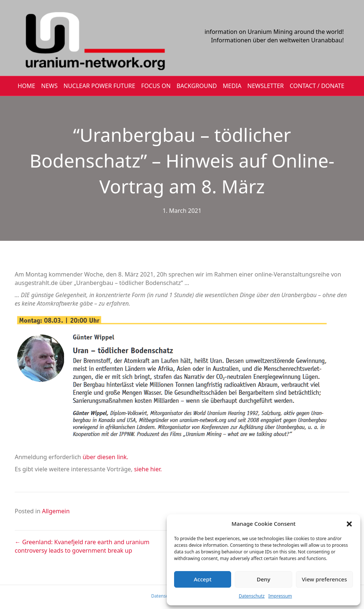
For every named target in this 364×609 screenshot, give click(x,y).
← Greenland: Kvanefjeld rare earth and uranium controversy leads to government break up (82, 546)
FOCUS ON (156, 86)
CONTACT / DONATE (317, 86)
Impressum (280, 596)
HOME (26, 86)
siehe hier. (147, 469)
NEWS (50, 86)
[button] (349, 524)
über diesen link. (105, 457)
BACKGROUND (197, 86)
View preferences (324, 579)
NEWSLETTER (266, 86)
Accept (203, 579)
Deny (264, 579)
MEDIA (232, 86)
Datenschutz (252, 596)
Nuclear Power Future (100, 86)
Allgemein (56, 511)
